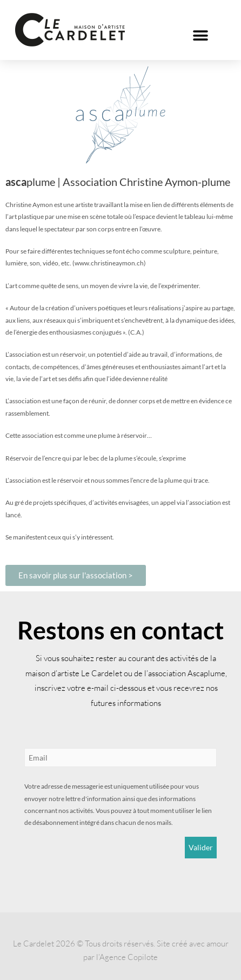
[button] (201, 35)
